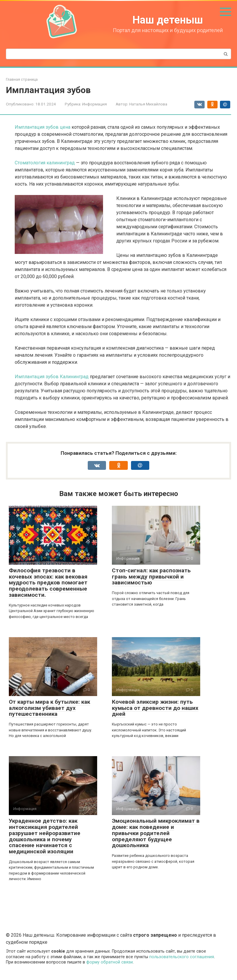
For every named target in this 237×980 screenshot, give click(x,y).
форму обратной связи (110, 962)
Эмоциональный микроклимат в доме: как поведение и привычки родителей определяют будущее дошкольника (156, 833)
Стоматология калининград (45, 163)
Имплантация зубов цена (43, 127)
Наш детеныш (168, 20)
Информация (95, 104)
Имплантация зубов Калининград (52, 377)
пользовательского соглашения (182, 957)
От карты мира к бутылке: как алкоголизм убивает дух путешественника (49, 708)
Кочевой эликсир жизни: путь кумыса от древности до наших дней (155, 708)
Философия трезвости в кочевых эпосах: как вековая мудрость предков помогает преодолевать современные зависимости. (48, 583)
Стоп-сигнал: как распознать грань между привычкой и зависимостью (151, 577)
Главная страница (22, 79)
